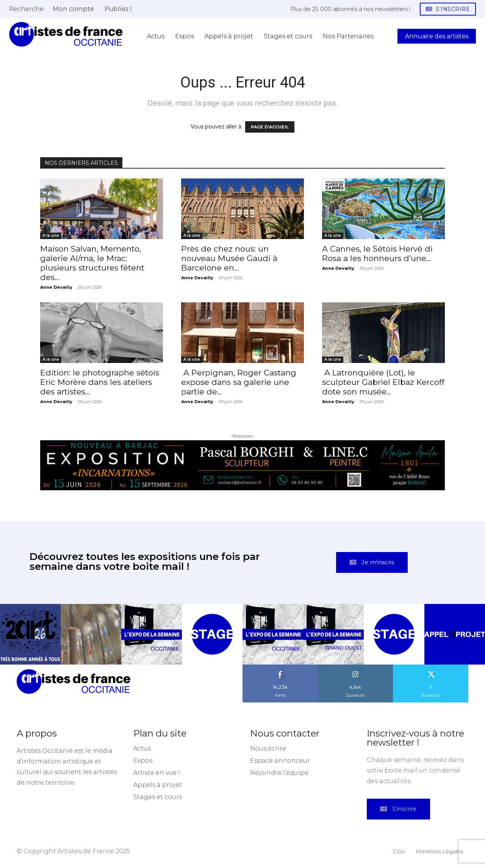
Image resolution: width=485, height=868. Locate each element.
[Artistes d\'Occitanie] (66, 34)
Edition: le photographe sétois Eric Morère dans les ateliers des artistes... (100, 382)
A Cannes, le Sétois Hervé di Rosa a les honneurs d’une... (377, 253)
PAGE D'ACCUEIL (270, 127)
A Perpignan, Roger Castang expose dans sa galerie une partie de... (239, 382)
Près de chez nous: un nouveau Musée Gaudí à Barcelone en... (229, 258)
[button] (26, 9)
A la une (51, 235)
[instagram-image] (30, 634)
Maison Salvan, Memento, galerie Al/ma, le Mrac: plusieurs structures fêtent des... (92, 263)
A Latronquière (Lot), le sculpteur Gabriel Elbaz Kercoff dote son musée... (383, 382)
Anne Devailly (56, 287)
